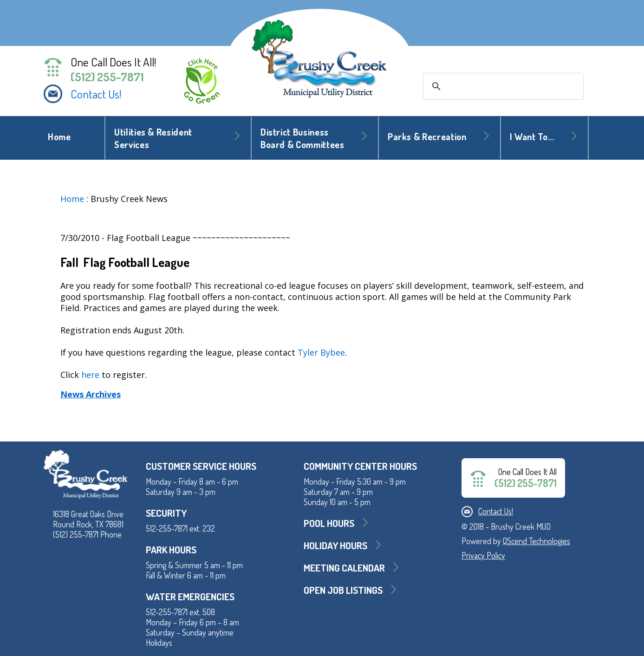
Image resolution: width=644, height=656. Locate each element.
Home (59, 137)
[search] (502, 86)
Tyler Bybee (321, 352)
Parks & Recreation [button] (427, 137)
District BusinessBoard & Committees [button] (302, 138)
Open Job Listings (343, 590)
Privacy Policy (483, 555)
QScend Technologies (537, 541)
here (90, 375)
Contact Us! (96, 94)
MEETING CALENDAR (344, 568)
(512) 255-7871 (107, 77)
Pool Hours (329, 523)
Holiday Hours (335, 545)
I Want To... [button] (532, 137)
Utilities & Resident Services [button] (153, 138)
